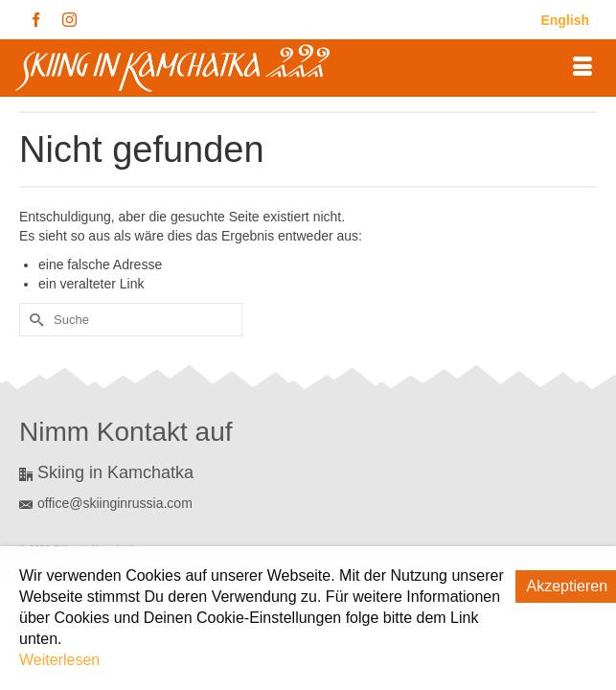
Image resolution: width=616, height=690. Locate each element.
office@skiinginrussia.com (106, 503)
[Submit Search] (34, 320)
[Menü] (582, 68)
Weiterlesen (59, 660)
